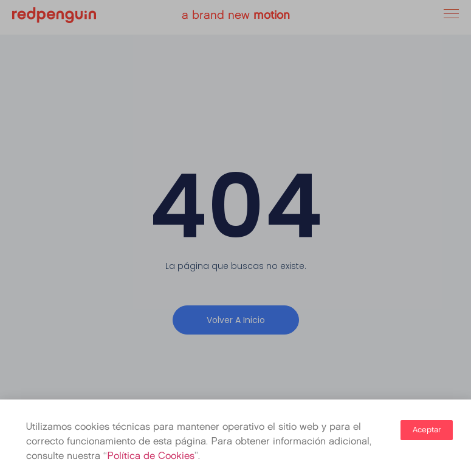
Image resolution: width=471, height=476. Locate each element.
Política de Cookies (151, 457)
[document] (236, 238)
